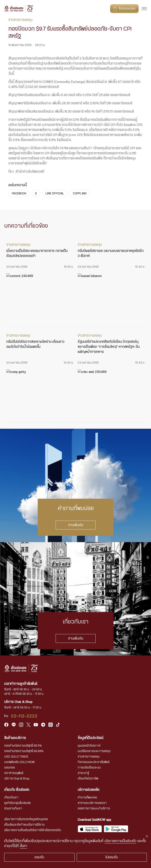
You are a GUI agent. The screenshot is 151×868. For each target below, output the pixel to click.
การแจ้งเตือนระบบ (89, 768)
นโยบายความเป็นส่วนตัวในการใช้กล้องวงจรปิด (33, 830)
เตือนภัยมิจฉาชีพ (88, 779)
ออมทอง (10, 768)
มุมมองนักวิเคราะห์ (89, 746)
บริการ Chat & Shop (17, 779)
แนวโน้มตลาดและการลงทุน (94, 751)
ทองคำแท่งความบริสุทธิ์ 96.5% (23, 746)
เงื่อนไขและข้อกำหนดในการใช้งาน (24, 825)
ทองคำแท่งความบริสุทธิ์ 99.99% (24, 751)
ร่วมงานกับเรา (13, 809)
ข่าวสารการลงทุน (89, 757)
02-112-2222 (24, 716)
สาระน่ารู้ (83, 773)
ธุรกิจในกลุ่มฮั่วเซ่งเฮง (17, 803)
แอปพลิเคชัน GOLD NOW (19, 762)
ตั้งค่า (23, 846)
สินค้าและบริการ (15, 738)
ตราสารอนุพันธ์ (14, 773)
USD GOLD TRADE (16, 757)
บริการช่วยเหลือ (89, 790)
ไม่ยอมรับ (112, 857)
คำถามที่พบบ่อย (87, 798)
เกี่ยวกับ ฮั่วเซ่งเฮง (17, 790)
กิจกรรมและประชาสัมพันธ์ (94, 762)
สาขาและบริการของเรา (92, 803)
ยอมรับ (39, 857)
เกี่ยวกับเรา (11, 798)
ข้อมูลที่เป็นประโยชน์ (91, 738)
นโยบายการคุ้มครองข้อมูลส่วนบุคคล (26, 819)
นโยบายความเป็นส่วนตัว (120, 841)
